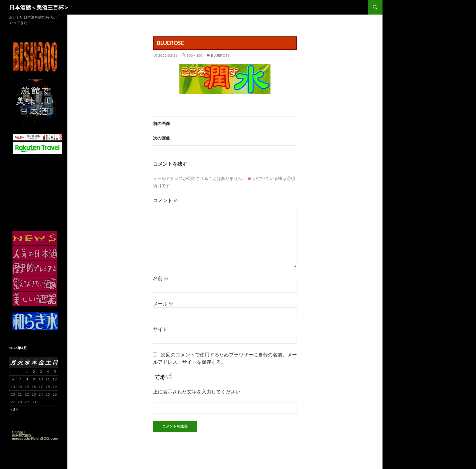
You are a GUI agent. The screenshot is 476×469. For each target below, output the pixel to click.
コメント (166, 200)
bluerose (220, 55)
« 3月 (15, 409)
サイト (160, 329)
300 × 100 (194, 55)
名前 (161, 278)
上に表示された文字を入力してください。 (199, 391)
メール (163, 304)
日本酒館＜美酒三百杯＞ (39, 7)
